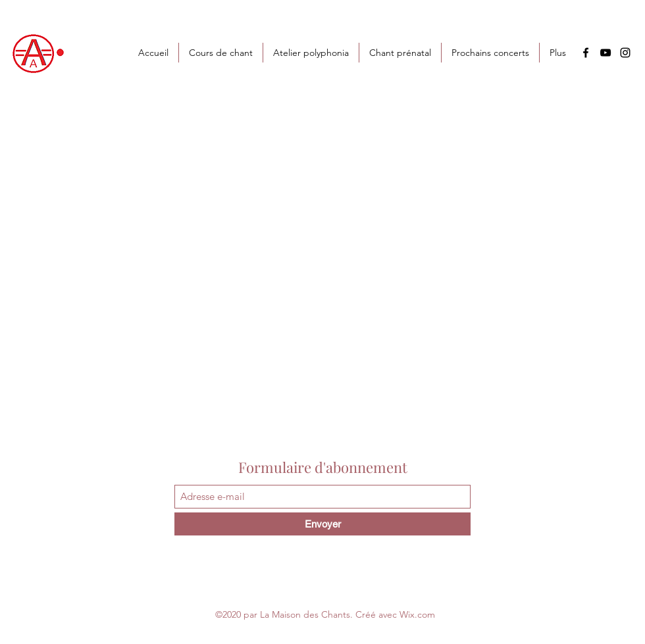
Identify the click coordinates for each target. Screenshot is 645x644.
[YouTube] (606, 53)
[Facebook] (586, 53)
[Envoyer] (322, 524)
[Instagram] (625, 53)
